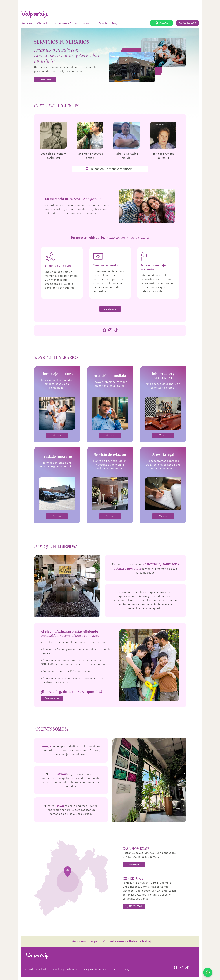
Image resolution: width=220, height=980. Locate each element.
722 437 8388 (188, 23)
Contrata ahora (52, 698)
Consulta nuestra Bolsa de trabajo (128, 942)
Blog (115, 23)
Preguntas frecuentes (95, 969)
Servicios (27, 23)
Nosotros (88, 23)
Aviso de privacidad (36, 969)
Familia (103, 23)
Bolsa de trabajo (122, 969)
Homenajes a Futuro (66, 23)
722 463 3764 (134, 906)
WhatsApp (162, 23)
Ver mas (57, 435)
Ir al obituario (110, 309)
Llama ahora (45, 80)
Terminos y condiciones (65, 969)
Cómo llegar (134, 865)
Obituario (43, 23)
